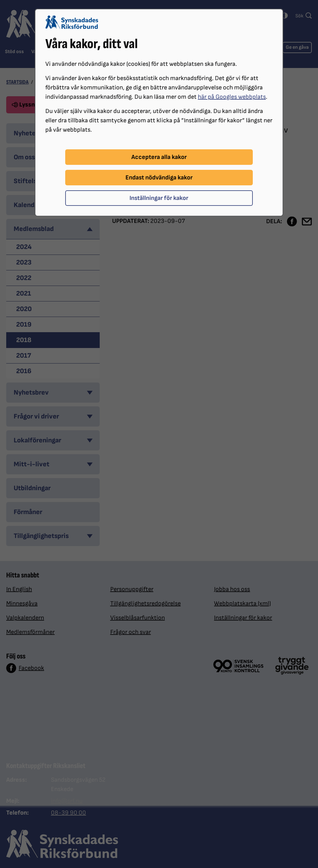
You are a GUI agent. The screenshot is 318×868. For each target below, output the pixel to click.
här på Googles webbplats (232, 97)
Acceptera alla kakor (159, 157)
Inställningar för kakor (159, 198)
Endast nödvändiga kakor (159, 178)
